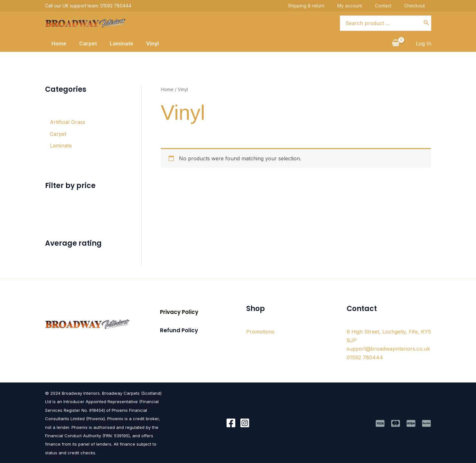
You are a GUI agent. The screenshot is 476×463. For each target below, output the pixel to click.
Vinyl (154, 43)
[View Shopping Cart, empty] (396, 43)
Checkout (421, 6)
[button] (179, 312)
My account (356, 6)
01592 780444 (365, 357)
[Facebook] (231, 423)
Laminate (120, 43)
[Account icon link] (424, 43)
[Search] (426, 23)
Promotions (260, 331)
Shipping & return (313, 6)
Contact (390, 6)
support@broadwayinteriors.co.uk (388, 348)
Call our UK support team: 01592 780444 (88, 6)
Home (52, 43)
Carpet (84, 43)
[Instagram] (245, 423)
